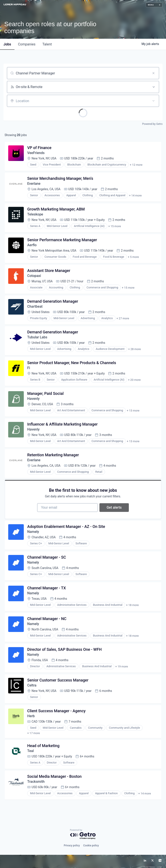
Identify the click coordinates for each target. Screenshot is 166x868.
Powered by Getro (152, 124)
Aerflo (32, 245)
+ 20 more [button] (134, 380)
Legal (160, 863)
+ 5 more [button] (133, 257)
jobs (7, 44)
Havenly (33, 399)
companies (27, 44)
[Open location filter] (153, 101)
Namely (33, 532)
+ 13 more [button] (133, 411)
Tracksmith (36, 777)
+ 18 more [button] (132, 605)
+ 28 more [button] (134, 349)
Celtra (32, 685)
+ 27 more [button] (123, 318)
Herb (31, 716)
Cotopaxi (34, 276)
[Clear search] (153, 73)
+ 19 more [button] (121, 666)
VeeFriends (36, 153)
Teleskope (35, 214)
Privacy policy (72, 841)
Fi (29, 368)
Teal (30, 747)
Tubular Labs (37, 337)
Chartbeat (35, 306)
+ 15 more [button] (115, 226)
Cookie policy (91, 841)
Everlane (34, 184)
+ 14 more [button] (135, 195)
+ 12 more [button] (136, 165)
